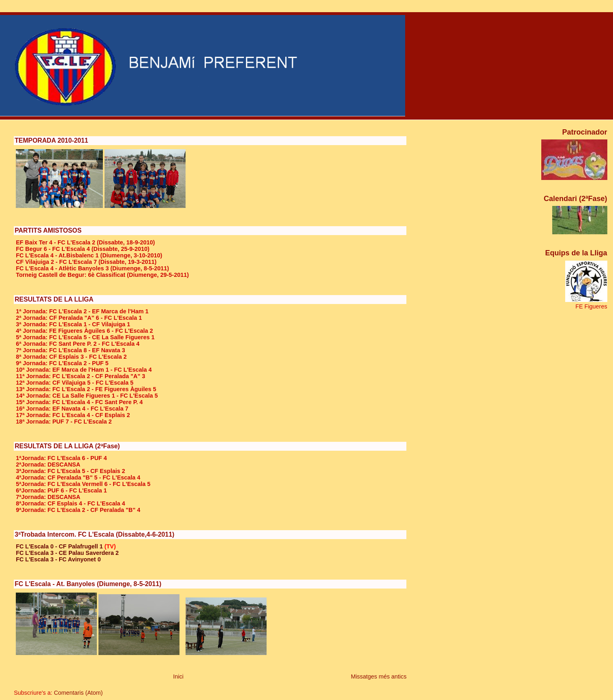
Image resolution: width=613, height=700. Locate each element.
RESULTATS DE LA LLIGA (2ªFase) (67, 446)
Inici (178, 676)
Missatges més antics (379, 676)
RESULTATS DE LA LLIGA (54, 299)
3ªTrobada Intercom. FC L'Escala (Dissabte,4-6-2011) (94, 534)
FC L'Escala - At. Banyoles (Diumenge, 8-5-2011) (88, 584)
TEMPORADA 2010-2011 (51, 140)
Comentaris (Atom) (78, 693)
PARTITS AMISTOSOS (48, 230)
